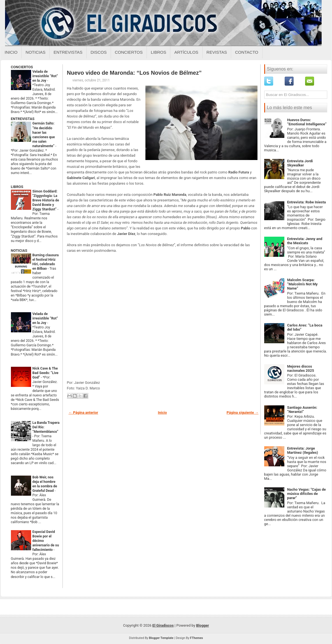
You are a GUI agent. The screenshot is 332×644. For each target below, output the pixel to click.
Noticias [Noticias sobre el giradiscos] (35, 52)
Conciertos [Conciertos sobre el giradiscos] (129, 52)
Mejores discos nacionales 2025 (301, 368)
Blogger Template (161, 638)
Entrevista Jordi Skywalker (300, 163)
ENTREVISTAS (23, 119)
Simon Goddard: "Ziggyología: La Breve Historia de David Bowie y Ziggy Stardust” (46, 200)
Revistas (217, 52)
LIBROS (17, 187)
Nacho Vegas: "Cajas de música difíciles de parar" (307, 494)
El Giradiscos (163, 625)
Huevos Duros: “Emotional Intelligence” (307, 122)
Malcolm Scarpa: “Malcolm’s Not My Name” (302, 284)
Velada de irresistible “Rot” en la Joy (45, 76)
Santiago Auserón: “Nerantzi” (302, 410)
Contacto (247, 52)
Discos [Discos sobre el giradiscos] (99, 52)
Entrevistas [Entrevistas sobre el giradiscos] (68, 52)
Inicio (11, 52)
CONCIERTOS (22, 67)
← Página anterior (83, 413)
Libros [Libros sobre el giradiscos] (158, 52)
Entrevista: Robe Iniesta (307, 202)
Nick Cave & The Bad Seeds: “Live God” (46, 373)
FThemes (196, 638)
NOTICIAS (19, 251)
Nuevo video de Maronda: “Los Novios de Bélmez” (134, 73)
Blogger (203, 625)
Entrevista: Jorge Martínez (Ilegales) (303, 450)
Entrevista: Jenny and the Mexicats (305, 241)
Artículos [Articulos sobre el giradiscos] (186, 52)
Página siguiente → (243, 413)
